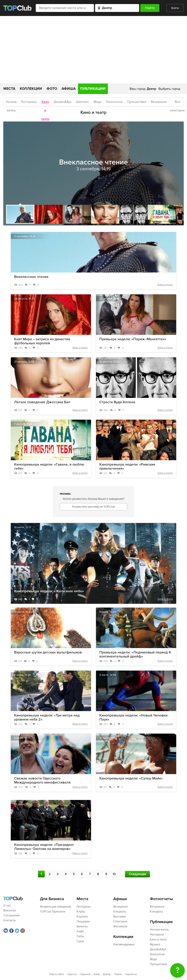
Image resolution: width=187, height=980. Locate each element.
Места (9, 89)
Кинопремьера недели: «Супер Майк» (131, 778)
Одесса (72, 974)
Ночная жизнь (11, 103)
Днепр (107, 974)
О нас (7, 906)
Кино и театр (165, 285)
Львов (118, 974)
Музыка (155, 944)
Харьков (85, 974)
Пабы (80, 936)
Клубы (81, 912)
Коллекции (31, 89)
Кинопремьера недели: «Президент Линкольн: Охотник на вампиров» (44, 847)
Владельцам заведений (56, 907)
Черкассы (131, 974)
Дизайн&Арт (63, 102)
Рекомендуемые (124, 944)
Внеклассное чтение (31, 277)
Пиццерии (83, 921)
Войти (175, 8)
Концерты (120, 912)
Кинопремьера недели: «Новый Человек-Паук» (134, 717)
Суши (80, 941)
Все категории (177, 103)
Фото (52, 89)
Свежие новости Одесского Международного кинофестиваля (42, 780)
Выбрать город (169, 89)
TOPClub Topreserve (53, 912)
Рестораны (29, 102)
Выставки (120, 917)
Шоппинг (83, 102)
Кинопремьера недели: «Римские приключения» (127, 466)
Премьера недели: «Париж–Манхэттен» (133, 339)
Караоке (82, 917)
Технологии (114, 102)
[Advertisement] (93, 50)
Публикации (93, 89)
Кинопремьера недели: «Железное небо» (49, 591)
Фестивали (120, 926)
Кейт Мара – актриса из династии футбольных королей (42, 341)
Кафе (80, 931)
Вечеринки (159, 102)
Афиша (69, 89)
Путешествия (137, 102)
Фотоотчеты (161, 899)
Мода (98, 102)
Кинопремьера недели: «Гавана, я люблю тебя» (49, 466)
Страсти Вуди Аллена (117, 402)
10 (114, 874)
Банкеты (82, 926)
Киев (97, 974)
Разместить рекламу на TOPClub (93, 507)
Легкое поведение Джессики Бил (42, 402)
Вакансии (10, 910)
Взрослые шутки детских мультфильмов (48, 652)
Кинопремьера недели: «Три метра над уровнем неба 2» (47, 717)
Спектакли (120, 921)
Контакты (10, 920)
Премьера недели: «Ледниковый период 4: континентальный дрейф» (135, 654)
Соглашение (12, 915)
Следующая (137, 874)
